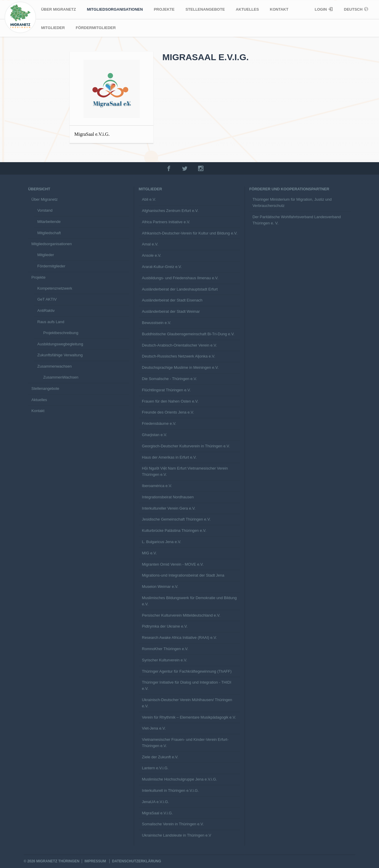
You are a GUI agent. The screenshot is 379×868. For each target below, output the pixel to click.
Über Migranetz (59, 9)
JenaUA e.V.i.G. (155, 802)
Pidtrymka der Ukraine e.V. (165, 626)
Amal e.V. (150, 244)
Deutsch (354, 9)
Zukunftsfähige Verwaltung (60, 355)
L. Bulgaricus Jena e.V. (162, 542)
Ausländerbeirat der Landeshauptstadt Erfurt (180, 289)
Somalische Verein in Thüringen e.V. (173, 824)
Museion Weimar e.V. (160, 587)
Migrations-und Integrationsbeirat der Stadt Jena (183, 575)
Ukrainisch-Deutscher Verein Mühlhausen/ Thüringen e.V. (187, 703)
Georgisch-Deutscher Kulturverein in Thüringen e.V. (186, 446)
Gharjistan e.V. (154, 435)
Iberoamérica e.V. (157, 486)
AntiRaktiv (46, 311)
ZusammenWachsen (61, 377)
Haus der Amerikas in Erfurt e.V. (169, 457)
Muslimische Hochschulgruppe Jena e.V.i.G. (179, 779)
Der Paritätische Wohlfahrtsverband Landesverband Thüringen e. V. (297, 220)
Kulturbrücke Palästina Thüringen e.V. (174, 530)
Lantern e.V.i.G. (155, 768)
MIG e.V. (149, 553)
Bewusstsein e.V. (156, 323)
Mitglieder (53, 28)
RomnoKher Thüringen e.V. (165, 649)
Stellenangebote (205, 9)
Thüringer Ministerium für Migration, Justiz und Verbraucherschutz (292, 202)
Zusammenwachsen (54, 366)
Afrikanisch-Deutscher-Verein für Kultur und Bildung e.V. (190, 233)
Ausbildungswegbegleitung (60, 344)
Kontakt (279, 9)
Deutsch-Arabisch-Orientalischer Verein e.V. (179, 345)
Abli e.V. (149, 199)
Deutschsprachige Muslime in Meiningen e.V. (180, 367)
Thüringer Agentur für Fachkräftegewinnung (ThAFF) (187, 671)
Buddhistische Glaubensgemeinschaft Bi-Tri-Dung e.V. (188, 334)
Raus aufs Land (51, 322)
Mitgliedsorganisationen (115, 9)
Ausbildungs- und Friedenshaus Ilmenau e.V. (180, 278)
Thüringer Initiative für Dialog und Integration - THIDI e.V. (187, 685)
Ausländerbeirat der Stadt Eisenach (172, 300)
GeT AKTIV (47, 299)
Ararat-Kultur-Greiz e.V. (162, 267)
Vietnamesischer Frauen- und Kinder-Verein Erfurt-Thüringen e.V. (185, 743)
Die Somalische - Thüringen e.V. (169, 379)
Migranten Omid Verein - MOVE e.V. (173, 564)
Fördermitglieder (96, 28)
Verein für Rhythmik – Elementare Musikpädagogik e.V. (189, 717)
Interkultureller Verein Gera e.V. (169, 508)
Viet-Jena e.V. (154, 728)
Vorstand (45, 210)
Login (321, 9)
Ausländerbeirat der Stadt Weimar (171, 311)
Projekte (164, 9)
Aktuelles (247, 9)
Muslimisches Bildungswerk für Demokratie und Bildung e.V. (189, 601)
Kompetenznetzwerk (55, 288)
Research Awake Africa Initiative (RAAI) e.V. (179, 638)
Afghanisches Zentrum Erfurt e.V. (170, 211)
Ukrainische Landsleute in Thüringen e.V (176, 835)
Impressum (95, 861)
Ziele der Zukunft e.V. (160, 757)
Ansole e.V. (151, 255)
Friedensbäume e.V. (159, 423)
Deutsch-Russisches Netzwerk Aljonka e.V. (178, 356)
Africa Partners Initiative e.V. (166, 222)
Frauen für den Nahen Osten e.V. (170, 401)
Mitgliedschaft (49, 233)
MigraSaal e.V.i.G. (157, 813)
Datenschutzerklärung (136, 861)
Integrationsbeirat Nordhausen (168, 497)
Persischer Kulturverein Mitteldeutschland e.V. (181, 615)
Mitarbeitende (49, 222)
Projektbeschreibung (61, 333)
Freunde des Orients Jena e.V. (168, 412)
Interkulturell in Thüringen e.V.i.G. (170, 790)
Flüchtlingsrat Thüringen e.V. (166, 390)
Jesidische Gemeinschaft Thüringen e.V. (176, 519)
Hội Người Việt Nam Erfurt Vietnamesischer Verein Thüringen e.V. (185, 471)
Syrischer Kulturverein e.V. (164, 660)
